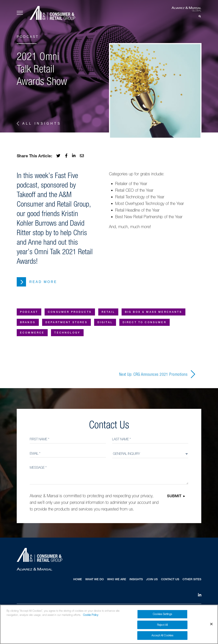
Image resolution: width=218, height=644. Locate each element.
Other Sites (192, 580)
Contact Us (170, 580)
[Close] (211, 624)
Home (78, 580)
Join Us (152, 580)
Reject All (162, 625)
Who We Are (117, 580)
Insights (136, 580)
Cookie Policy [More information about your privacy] (91, 615)
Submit (174, 496)
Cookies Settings (162, 614)
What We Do (95, 580)
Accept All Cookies (162, 635)
